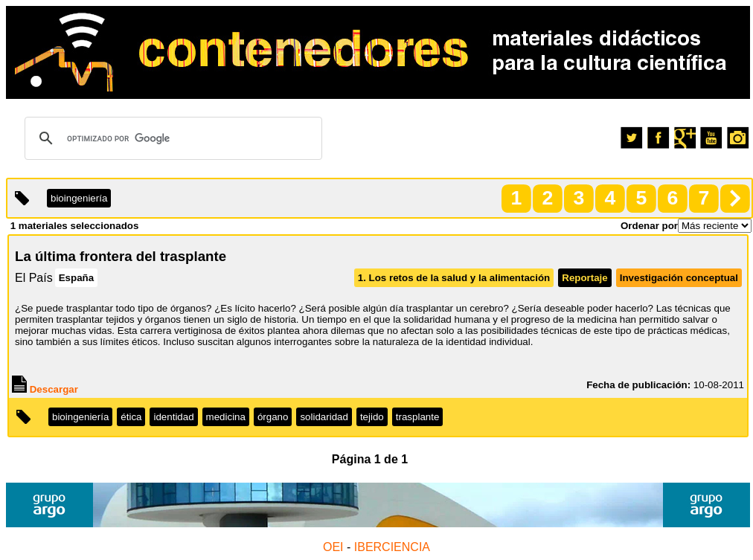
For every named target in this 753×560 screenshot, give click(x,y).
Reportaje (584, 278)
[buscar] (171, 138)
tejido (372, 417)
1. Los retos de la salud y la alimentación (454, 278)
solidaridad (324, 417)
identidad (173, 417)
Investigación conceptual (679, 278)
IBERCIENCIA (392, 547)
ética (131, 417)
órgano (273, 417)
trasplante (418, 417)
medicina (226, 417)
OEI (333, 547)
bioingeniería (80, 417)
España (76, 278)
